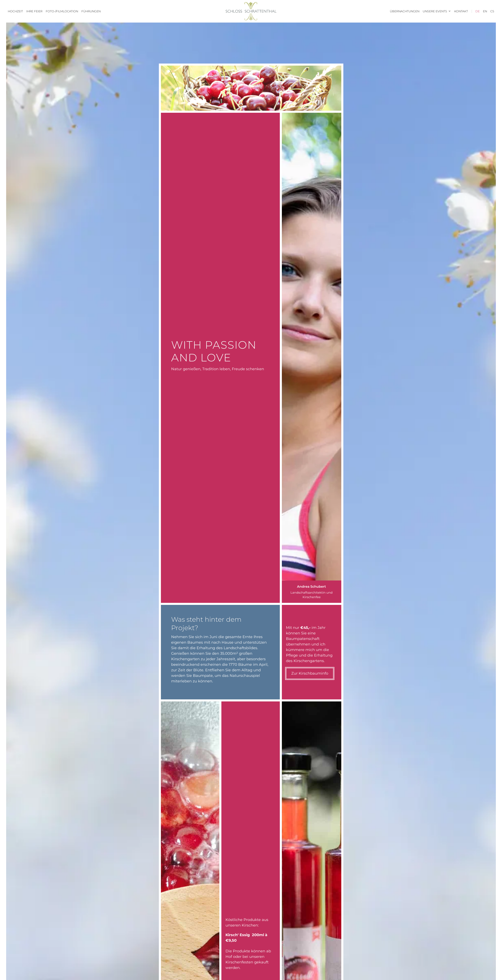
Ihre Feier (34, 11)
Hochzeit (15, 11)
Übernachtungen (405, 11)
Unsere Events (438, 11)
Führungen (91, 11)
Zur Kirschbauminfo (310, 673)
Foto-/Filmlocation (62, 11)
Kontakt (461, 11)
